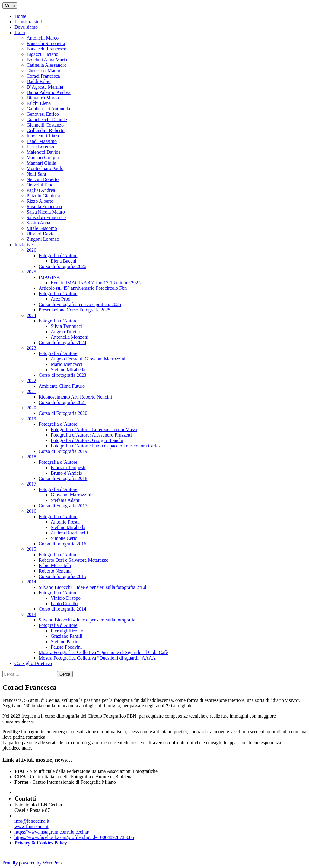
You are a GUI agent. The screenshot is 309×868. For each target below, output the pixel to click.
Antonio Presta (65, 522)
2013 (31, 614)
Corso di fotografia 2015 (62, 576)
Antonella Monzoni (70, 337)
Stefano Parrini (65, 642)
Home (20, 16)
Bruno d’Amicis (66, 473)
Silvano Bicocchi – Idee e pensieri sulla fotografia (87, 620)
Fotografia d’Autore (58, 255)
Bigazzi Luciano (42, 54)
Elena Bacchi (64, 261)
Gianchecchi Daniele (47, 119)
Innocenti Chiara (43, 136)
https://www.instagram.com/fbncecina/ (52, 832)
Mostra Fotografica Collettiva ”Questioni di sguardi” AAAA (97, 658)
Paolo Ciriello (64, 603)
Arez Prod (61, 299)
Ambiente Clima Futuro (62, 386)
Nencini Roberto (43, 179)
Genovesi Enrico (43, 114)
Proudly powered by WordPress (33, 863)
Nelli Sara (36, 174)
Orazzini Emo (40, 185)
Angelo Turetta (65, 332)
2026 (31, 250)
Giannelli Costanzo (45, 125)
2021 (31, 391)
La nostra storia (30, 22)
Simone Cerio (64, 538)
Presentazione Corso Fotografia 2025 (75, 310)
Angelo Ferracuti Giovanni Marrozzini (88, 359)
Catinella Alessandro (47, 65)
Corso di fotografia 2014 (62, 609)
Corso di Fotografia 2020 (63, 413)
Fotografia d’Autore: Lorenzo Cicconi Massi (94, 429)
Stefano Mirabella (68, 370)
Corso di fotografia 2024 (62, 342)
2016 (31, 511)
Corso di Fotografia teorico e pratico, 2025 (80, 304)
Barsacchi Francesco (46, 49)
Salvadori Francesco (46, 217)
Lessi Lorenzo (40, 147)
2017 (31, 484)
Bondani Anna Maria (47, 60)
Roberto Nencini (55, 571)
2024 (31, 315)
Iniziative (24, 245)
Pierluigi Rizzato (67, 631)
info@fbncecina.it (32, 821)
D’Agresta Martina (45, 87)
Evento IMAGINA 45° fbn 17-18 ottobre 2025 (96, 283)
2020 (31, 408)
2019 (31, 419)
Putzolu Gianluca (43, 196)
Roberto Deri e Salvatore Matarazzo (73, 560)
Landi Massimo (42, 141)
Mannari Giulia (41, 163)
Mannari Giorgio (43, 158)
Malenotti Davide (43, 152)
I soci (20, 32)
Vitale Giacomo (42, 228)
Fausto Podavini (66, 647)
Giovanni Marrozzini (71, 495)
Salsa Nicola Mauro (46, 212)
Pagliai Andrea (41, 190)
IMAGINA (49, 277)
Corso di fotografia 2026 (62, 266)
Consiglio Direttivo (33, 663)
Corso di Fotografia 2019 (63, 451)
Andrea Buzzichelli (69, 533)
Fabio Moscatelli (55, 565)
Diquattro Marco (43, 98)
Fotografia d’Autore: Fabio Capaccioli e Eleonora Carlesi (106, 446)
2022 (31, 381)
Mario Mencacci (67, 364)
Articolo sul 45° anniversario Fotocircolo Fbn (83, 288)
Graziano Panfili (67, 636)
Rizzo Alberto (40, 201)
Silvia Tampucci (66, 326)
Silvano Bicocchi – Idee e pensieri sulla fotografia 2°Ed (92, 587)
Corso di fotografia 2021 (62, 402)
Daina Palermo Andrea (49, 92)
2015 (31, 549)
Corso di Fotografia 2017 (63, 506)
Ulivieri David (41, 234)
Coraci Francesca (43, 76)
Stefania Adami (66, 500)
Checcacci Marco (43, 71)
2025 (31, 272)
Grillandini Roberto (46, 130)
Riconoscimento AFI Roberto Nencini (75, 397)
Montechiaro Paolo (45, 168)
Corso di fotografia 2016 (62, 544)
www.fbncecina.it (32, 826)
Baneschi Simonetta (46, 43)
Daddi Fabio (39, 81)
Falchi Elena (39, 103)
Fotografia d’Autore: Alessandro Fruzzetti (91, 435)
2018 (31, 457)
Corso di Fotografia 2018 (63, 478)
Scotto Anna (38, 223)
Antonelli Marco (43, 38)
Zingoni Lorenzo (43, 239)
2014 (31, 582)
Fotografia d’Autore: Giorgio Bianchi (87, 440)
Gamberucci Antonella (48, 109)
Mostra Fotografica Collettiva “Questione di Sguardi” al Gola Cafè (103, 652)
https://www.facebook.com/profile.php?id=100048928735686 (74, 837)
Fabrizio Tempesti (68, 468)
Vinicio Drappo (66, 598)
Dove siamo (26, 27)
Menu (10, 6)
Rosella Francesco (44, 207)
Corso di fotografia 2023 (62, 375)
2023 (31, 348)
